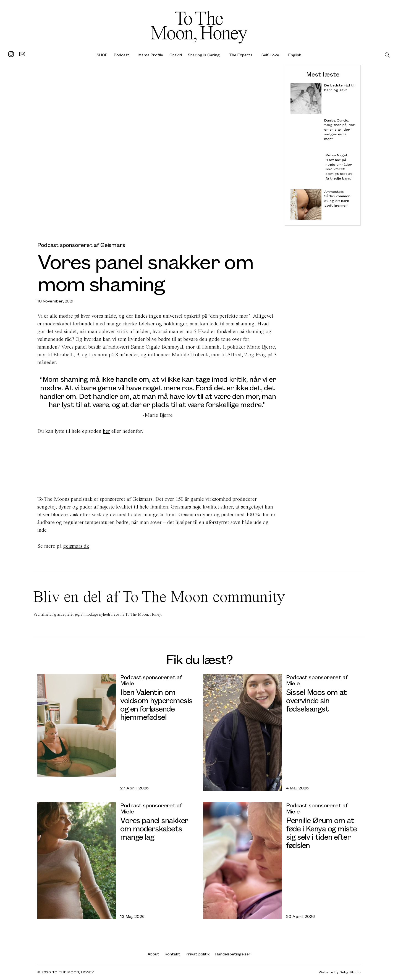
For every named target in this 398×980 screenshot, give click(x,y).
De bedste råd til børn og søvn (339, 88)
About (153, 954)
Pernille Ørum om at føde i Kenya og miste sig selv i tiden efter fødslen (321, 832)
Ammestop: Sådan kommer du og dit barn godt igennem (337, 198)
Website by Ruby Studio (340, 972)
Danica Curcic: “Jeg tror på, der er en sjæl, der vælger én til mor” (340, 129)
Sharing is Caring (204, 55)
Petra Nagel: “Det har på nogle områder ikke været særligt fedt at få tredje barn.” (339, 167)
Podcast (122, 55)
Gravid (176, 55)
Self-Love (270, 55)
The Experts (241, 55)
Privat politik (198, 954)
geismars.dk (76, 546)
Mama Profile (151, 55)
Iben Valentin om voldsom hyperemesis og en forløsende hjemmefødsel (156, 704)
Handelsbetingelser (233, 954)
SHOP (102, 55)
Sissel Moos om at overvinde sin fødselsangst (316, 700)
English (295, 55)
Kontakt (172, 954)
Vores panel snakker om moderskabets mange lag (154, 828)
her (106, 431)
